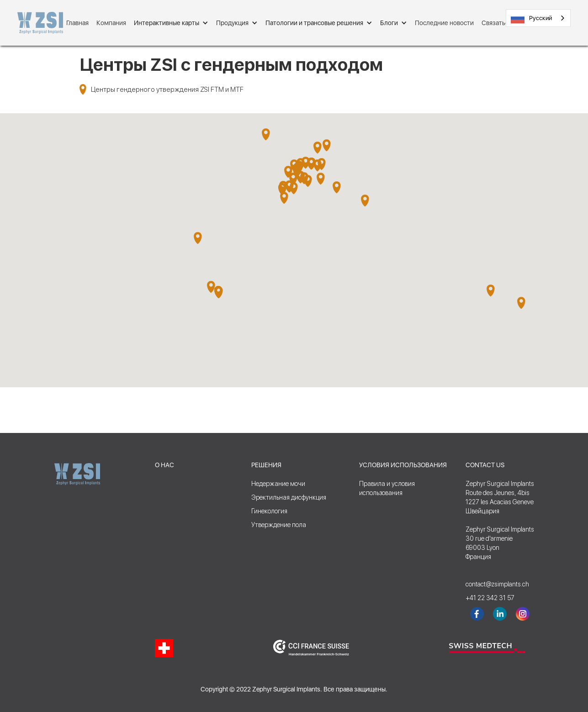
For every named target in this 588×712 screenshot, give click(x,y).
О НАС (164, 465)
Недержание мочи (278, 484)
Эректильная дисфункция (289, 497)
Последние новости (444, 23)
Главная (77, 23)
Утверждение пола (279, 525)
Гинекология (269, 511)
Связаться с (499, 23)
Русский (531, 18)
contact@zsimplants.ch (493, 584)
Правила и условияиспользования (387, 488)
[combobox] (538, 18)
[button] (171, 23)
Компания (111, 23)
